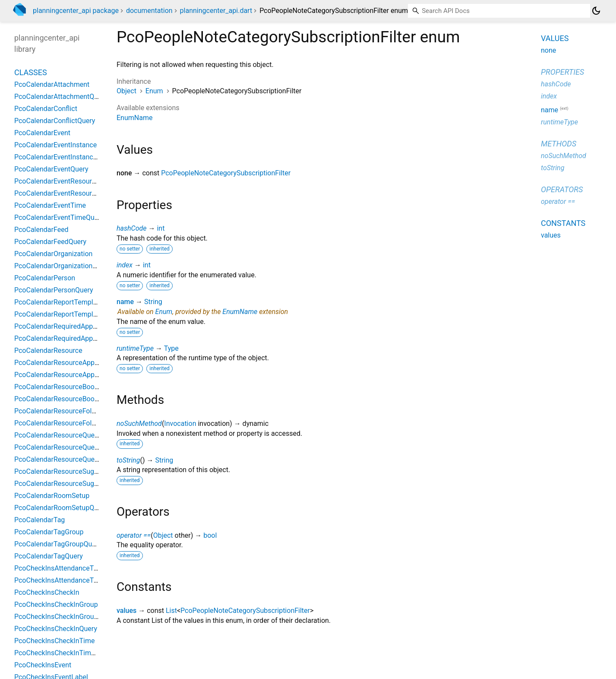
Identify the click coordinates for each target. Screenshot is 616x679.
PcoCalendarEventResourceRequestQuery (78, 193)
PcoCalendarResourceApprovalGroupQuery (80, 375)
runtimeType (135, 348)
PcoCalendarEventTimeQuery (59, 217)
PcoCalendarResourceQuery (57, 435)
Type (171, 348)
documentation (149, 11)
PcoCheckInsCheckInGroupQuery (65, 617)
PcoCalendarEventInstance (55, 145)
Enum (154, 91)
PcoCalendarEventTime (50, 205)
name (125, 302)
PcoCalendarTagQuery (49, 556)
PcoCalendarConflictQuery (55, 121)
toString (128, 460)
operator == (134, 535)
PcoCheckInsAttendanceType (59, 568)
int (161, 228)
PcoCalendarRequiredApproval (61, 326)
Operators (562, 189)
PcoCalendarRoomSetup (52, 496)
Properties (562, 72)
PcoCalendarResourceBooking (61, 387)
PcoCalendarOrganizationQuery (62, 266)
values (126, 611)
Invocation (180, 424)
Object (126, 91)
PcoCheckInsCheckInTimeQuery (63, 653)
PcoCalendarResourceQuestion (62, 447)
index (125, 265)
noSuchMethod (139, 424)
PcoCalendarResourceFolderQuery (67, 423)
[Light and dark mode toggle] (596, 11)
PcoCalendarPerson (45, 278)
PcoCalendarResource (48, 351)
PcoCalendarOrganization (53, 254)
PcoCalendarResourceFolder (58, 411)
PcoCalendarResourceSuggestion (66, 471)
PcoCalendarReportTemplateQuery (68, 314)
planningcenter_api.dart (216, 11)
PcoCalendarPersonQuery (54, 290)
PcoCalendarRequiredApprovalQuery (70, 338)
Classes (31, 72)
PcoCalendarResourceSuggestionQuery (74, 484)
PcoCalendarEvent (42, 133)
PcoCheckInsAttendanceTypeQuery (68, 580)
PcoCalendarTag (39, 520)
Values (555, 38)
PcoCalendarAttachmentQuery (61, 97)
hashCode (131, 228)
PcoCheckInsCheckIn (47, 592)
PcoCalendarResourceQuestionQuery (71, 459)
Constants (563, 223)
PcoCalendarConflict (46, 109)
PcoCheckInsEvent (43, 665)
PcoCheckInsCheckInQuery (56, 629)
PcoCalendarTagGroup (49, 532)
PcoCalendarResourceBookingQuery (70, 399)
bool (210, 535)
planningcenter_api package (76, 11)
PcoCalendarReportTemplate (58, 302)
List (171, 611)
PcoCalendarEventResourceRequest (69, 181)
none (548, 50)
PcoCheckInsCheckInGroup (56, 604)
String (153, 302)
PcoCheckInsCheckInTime (54, 641)
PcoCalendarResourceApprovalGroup (71, 363)
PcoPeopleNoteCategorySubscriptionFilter (226, 173)
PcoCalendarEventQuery (51, 169)
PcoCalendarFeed (41, 230)
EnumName (134, 118)
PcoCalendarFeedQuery (50, 242)
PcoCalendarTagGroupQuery (58, 544)
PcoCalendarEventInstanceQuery (65, 157)
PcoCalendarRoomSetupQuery (61, 508)
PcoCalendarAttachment (52, 84)
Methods (559, 144)
